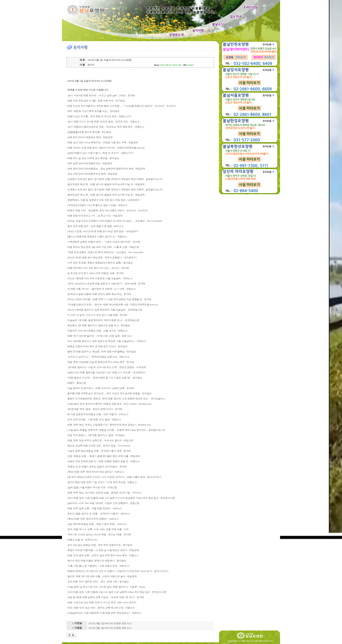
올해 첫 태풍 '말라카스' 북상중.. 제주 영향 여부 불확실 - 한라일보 (102, 352)
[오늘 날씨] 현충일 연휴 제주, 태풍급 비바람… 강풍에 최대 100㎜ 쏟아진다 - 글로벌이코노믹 (116, 430)
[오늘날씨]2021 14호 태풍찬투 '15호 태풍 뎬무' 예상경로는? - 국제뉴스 (104, 613)
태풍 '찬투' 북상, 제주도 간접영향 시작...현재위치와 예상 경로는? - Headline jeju (109, 425)
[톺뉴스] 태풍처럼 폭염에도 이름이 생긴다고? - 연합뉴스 (97, 237)
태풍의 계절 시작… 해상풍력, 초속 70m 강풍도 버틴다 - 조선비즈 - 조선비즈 (108, 210)
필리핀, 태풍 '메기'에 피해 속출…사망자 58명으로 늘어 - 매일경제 (102, 576)
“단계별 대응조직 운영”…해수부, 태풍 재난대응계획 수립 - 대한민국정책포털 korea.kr (113, 304)
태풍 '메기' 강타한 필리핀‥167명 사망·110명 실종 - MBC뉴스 (100, 336)
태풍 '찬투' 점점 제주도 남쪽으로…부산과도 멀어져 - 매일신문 (100, 440)
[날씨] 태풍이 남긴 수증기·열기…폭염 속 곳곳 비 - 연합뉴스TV (100, 153)
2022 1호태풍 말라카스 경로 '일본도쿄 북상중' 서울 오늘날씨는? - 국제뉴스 (107, 341)
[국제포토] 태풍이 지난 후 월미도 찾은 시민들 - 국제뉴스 (97, 205)
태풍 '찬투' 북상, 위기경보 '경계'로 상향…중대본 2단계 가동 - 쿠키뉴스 (105, 493)
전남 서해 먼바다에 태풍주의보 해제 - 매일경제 (92, 174)
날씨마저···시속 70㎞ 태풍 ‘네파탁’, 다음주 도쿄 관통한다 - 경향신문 (103, 503)
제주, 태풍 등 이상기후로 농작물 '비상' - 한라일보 (93, 111)
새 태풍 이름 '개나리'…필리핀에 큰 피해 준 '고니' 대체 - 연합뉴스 (102, 289)
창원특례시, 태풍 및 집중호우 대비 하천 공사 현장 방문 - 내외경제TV (104, 200)
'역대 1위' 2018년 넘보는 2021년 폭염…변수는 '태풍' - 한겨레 (99, 534)
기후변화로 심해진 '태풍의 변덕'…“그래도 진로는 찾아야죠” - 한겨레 (104, 242)
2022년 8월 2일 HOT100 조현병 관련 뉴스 (110, 623)
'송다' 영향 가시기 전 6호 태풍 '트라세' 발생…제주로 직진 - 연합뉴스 (103, 122)
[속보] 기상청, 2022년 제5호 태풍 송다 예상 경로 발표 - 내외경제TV (103, 231)
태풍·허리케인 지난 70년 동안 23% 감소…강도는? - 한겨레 (98, 268)
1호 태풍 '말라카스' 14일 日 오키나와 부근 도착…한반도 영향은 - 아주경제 (107, 367)
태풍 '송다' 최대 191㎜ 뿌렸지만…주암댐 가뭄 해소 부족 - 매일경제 (103, 142)
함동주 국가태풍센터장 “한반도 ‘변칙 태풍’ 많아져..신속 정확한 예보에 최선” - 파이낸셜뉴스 (116, 399)
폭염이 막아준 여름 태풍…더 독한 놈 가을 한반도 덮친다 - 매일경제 (103, 550)
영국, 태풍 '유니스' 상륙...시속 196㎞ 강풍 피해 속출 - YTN (98, 529)
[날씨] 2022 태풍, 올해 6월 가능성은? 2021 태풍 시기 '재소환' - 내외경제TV (107, 372)
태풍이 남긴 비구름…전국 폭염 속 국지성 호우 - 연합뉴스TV (99, 116)
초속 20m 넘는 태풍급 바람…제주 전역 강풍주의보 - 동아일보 (100, 545)
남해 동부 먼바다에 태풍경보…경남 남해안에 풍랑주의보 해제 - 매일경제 (106, 169)
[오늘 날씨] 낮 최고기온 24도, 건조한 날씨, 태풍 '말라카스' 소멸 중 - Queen (106, 587)
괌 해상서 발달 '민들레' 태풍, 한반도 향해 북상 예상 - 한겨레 (99, 294)
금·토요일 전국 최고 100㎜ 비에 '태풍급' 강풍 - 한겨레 (96, 273)
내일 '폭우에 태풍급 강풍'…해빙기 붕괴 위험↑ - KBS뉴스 (97, 524)
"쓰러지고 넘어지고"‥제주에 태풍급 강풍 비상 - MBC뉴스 (98, 357)
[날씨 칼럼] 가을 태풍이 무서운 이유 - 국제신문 (92, 487)
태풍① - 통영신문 (77, 383)
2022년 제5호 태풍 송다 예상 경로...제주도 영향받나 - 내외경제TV (102, 257)
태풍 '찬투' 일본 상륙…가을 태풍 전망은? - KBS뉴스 (95, 508)
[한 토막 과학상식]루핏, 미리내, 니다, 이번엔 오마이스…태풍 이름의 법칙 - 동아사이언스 (115, 477)
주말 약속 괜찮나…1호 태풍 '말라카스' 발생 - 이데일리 (96, 435)
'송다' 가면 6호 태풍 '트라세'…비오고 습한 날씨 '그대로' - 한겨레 (101, 95)
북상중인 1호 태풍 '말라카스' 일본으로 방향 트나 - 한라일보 (99, 325)
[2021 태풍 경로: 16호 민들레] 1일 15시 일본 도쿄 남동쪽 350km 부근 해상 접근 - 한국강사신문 (117, 592)
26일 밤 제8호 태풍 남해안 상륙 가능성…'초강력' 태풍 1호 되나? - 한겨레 (106, 597)
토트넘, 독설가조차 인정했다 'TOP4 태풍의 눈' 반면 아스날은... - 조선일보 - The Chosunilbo (115, 221)
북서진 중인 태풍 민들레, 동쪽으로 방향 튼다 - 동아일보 (97, 561)
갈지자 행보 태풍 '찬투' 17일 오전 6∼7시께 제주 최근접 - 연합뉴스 (102, 482)
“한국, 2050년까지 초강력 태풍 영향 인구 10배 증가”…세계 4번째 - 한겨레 (106, 284)
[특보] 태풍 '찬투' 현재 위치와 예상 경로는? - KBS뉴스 (96, 472)
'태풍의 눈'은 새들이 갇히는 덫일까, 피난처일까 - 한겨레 (97, 467)
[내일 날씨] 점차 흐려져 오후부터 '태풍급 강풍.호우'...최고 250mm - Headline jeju (109, 404)
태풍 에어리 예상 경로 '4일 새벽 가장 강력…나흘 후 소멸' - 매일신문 (103, 247)
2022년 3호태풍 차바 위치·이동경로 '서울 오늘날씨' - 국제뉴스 (100, 278)
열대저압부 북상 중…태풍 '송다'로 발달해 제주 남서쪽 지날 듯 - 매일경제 (106, 184)
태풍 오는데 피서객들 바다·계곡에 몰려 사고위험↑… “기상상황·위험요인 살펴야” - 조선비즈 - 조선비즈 (122, 106)
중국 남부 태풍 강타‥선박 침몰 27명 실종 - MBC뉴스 (96, 226)
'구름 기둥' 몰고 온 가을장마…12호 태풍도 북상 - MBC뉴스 (98, 566)
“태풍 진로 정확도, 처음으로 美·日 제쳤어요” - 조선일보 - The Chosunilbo (105, 252)
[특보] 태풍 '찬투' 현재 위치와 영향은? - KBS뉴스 (93, 519)
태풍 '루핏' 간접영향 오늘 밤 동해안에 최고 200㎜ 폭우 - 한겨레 (101, 362)
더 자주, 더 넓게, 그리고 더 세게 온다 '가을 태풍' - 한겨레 (97, 315)
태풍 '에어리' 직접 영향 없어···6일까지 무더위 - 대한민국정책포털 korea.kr (106, 148)
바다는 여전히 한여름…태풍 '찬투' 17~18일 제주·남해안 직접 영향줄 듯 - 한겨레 (109, 299)
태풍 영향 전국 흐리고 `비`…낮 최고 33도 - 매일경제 (95, 216)
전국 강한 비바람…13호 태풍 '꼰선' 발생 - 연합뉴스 (94, 419)
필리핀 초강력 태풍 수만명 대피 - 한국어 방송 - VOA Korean (99, 446)
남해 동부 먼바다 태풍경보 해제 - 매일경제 (90, 137)
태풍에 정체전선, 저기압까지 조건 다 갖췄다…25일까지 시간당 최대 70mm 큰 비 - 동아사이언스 (118, 571)
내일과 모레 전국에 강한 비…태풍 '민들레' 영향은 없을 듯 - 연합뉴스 (104, 461)
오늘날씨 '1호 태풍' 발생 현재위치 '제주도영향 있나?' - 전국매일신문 (103, 320)
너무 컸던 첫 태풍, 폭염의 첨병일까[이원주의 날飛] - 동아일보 (100, 263)
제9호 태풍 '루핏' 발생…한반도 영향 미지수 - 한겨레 (95, 409)
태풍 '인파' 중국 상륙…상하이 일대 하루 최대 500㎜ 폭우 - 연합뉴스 (103, 555)
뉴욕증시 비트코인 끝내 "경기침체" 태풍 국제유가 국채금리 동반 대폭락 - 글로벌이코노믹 (115, 179)
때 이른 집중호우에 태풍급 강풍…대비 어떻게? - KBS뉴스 (98, 414)
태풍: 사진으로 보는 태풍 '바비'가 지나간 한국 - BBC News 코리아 (102, 602)
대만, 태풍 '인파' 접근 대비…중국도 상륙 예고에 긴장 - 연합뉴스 (101, 608)
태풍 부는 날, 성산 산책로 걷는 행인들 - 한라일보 (93, 158)
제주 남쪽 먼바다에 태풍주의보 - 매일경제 (90, 163)
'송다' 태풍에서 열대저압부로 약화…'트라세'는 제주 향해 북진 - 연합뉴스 (106, 127)
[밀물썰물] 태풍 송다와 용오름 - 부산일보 (89, 132)
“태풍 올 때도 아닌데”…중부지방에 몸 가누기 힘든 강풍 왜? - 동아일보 (105, 378)
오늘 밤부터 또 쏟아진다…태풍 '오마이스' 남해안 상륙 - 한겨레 (101, 388)
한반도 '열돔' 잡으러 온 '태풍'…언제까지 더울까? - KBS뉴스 (99, 514)
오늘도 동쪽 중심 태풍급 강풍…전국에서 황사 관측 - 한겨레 (99, 451)
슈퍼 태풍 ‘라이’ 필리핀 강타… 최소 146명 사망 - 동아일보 (98, 581)
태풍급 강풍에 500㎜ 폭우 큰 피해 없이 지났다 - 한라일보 (97, 346)
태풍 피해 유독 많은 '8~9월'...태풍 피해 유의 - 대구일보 (96, 101)
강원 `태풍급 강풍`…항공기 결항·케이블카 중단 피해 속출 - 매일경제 (104, 456)
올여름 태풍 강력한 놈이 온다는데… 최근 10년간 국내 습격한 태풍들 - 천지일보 (109, 393)
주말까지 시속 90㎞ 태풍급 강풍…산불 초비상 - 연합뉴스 (97, 331)
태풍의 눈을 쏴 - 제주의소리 (82, 540)
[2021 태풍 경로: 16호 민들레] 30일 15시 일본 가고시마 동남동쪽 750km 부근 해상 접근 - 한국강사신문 (121, 498)
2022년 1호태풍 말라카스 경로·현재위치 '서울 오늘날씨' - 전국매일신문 (105, 310)
